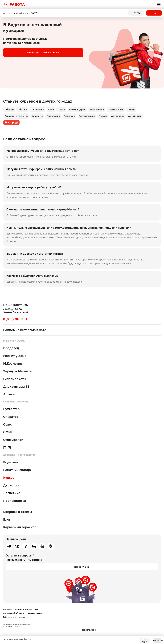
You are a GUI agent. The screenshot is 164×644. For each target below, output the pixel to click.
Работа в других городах (14, 617)
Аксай (61, 110)
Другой (136, 13)
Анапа (131, 110)
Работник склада (17, 470)
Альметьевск (116, 110)
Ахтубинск (135, 116)
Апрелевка (53, 116)
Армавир (70, 116)
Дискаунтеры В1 (16, 387)
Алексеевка (97, 110)
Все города (11, 122)
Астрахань (118, 116)
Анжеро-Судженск (16, 116)
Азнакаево (37, 110)
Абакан (9, 110)
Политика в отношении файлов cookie (20, 609)
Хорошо (158, 640)
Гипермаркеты (15, 379)
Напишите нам (82, 567)
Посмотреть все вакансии (43, 52)
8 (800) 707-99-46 (16, 319)
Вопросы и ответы (18, 512)
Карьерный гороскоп (20, 527)
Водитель (11, 462)
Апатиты (37, 116)
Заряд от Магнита (17, 371)
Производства (15, 501)
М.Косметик (13, 364)
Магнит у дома (15, 356)
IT (7, 447)
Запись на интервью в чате (25, 330)
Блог (7, 519)
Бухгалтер (11, 409)
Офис (8, 424)
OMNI (7, 432)
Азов (51, 110)
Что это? (144, 640)
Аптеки (9, 394)
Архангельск (87, 116)
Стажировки (13, 440)
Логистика (12, 493)
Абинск (22, 110)
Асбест (103, 116)
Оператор (11, 417)
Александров (77, 110)
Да (154, 13)
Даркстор (11, 485)
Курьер (9, 478)
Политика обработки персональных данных (23, 613)
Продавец (11, 348)
